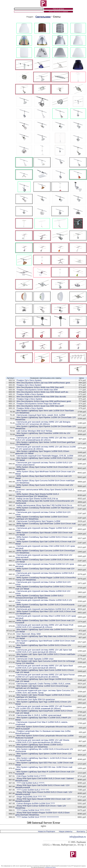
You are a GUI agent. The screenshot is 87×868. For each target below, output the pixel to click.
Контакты (81, 831)
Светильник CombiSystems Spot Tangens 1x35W (38, 521)
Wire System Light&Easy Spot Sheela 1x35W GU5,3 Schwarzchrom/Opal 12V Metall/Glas (39, 746)
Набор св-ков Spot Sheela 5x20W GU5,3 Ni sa (37, 499)
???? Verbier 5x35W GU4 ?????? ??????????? (38, 817)
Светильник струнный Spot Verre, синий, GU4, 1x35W (41, 415)
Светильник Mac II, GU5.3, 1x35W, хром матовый (39, 715)
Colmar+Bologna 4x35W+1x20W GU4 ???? (36, 803)
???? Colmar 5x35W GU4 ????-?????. (34, 810)
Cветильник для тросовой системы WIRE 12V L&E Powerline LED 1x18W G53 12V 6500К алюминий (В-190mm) (43, 707)
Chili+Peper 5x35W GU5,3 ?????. (31, 776)
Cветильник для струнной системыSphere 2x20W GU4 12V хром (46, 609)
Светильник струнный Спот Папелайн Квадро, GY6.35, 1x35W (45, 456)
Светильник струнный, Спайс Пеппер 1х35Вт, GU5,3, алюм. (44, 684)
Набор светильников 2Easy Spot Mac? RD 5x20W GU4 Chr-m (44, 505)
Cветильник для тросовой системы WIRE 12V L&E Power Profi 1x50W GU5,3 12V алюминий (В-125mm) (44, 626)
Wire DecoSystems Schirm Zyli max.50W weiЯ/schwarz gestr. (43, 383)
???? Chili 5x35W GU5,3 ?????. (31, 783)
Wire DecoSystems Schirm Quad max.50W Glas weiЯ (40, 406)
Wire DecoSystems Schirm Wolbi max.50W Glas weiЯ (40, 387)
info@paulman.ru (78, 837)
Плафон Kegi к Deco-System (29, 399)
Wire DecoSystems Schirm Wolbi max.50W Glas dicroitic (41, 397)
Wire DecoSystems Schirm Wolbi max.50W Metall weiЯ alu (42, 392)
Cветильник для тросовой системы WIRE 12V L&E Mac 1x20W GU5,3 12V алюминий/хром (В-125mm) (44, 439)
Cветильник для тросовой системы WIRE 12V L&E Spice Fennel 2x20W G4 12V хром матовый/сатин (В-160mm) (45, 676)
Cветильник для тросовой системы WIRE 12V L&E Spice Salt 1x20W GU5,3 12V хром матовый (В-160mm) (44, 651)
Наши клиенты (66, 831)
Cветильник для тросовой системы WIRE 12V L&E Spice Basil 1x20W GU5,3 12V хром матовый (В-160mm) (44, 667)
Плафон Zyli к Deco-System (29, 380)
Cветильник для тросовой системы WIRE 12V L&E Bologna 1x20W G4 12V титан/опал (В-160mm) (43, 423)
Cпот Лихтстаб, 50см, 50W (29, 634)
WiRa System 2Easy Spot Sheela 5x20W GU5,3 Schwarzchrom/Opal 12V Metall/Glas (37, 495)
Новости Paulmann (47, 831)
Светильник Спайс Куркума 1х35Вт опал (35, 659)
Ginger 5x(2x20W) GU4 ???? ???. (31, 797)
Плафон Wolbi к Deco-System (30, 394)
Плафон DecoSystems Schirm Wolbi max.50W (37, 390)
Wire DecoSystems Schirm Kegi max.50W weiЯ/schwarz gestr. (44, 401)
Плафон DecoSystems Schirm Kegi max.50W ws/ (38, 404)
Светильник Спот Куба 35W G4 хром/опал (36, 699)
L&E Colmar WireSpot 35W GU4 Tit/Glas (34, 431)
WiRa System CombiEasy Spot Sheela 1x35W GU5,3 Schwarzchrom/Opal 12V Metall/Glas (39, 597)
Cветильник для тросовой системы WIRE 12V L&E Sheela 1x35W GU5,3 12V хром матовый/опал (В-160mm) (42, 741)
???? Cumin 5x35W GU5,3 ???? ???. (33, 790)
